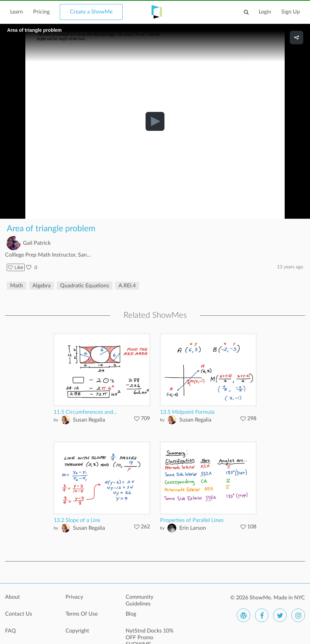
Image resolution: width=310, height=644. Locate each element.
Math (17, 286)
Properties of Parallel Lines (192, 520)
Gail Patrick (37, 243)
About (12, 597)
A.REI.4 (127, 286)
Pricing (41, 12)
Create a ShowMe (91, 12)
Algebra (42, 286)
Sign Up (291, 12)
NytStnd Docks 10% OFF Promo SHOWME (150, 635)
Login (265, 12)
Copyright (77, 631)
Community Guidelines (139, 600)
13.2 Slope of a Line (77, 520)
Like (16, 267)
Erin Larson (193, 528)
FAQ (10, 631)
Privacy (74, 597)
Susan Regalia (89, 420)
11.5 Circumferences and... (85, 412)
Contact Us (19, 614)
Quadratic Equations (85, 286)
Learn (17, 12)
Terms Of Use (82, 614)
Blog (131, 614)
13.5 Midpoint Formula (187, 412)
